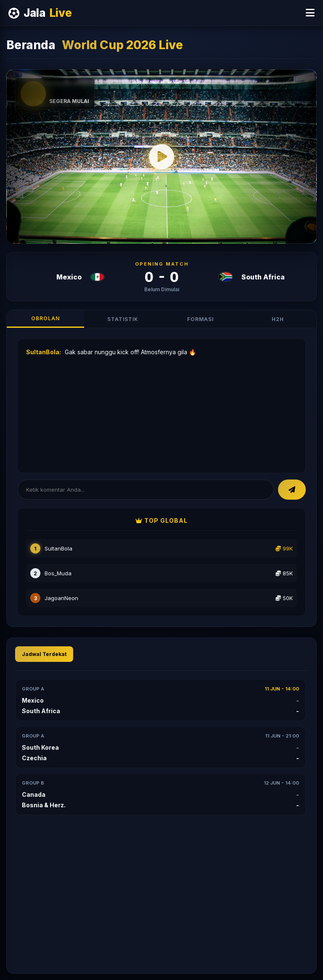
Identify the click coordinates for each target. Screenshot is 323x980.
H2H (278, 319)
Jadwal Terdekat (44, 654)
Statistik (123, 319)
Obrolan (45, 318)
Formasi (200, 319)
